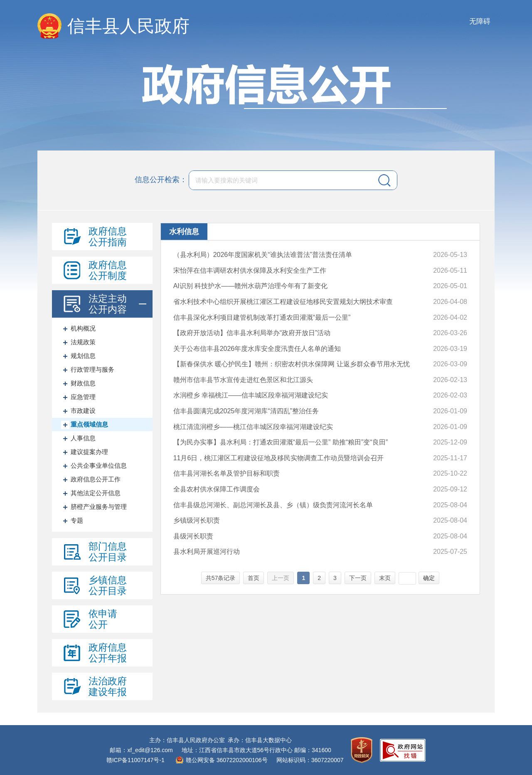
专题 (77, 520)
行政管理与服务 (92, 369)
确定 (429, 578)
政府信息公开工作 (96, 479)
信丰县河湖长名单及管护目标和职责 (227, 473)
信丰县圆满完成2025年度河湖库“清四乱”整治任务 (246, 411)
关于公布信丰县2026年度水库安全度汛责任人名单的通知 (257, 349)
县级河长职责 (193, 536)
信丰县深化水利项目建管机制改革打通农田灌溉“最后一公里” (262, 317)
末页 (385, 578)
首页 (254, 578)
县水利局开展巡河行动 (207, 552)
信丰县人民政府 (128, 26)
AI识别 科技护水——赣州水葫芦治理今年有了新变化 (251, 286)
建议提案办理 (89, 452)
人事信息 (83, 438)
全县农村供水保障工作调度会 (217, 489)
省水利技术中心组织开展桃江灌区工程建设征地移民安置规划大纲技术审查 (283, 302)
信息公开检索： (161, 180)
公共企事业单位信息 (99, 465)
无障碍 (480, 21)
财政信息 (83, 383)
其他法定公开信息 (96, 493)
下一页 (358, 578)
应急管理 (83, 397)
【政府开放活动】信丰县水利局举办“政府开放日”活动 (252, 333)
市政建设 (83, 411)
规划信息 (83, 356)
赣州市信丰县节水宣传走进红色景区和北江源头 (243, 380)
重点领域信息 (89, 424)
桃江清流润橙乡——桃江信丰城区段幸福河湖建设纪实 (253, 427)
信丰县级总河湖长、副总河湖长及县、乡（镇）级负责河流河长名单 (273, 505)
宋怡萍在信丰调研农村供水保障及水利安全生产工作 (250, 270)
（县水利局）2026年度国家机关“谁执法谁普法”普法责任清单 (263, 255)
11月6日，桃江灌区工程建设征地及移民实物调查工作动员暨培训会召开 (279, 458)
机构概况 (83, 328)
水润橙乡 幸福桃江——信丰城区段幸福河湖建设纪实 (251, 395)
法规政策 (83, 342)
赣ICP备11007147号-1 (135, 760)
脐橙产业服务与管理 (99, 507)
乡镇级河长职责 (197, 520)
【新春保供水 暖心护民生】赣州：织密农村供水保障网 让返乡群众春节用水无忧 (292, 364)
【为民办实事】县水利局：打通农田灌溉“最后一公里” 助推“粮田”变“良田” (281, 442)
